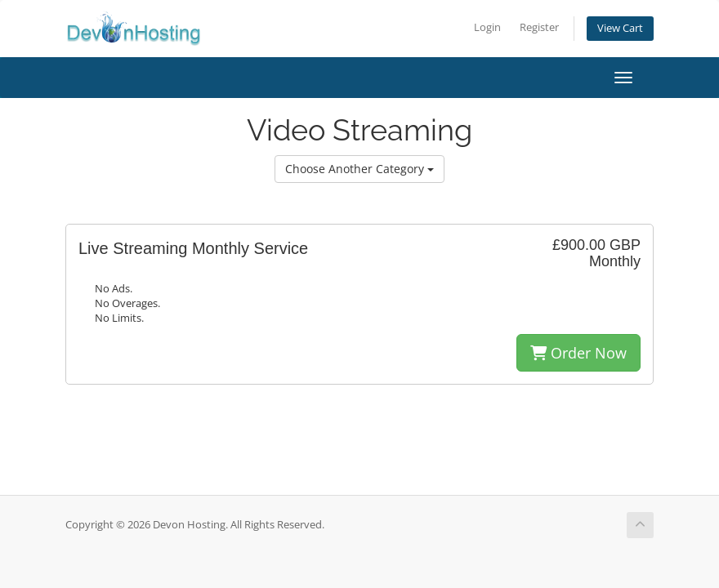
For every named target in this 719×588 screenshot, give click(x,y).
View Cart (620, 28)
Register (539, 27)
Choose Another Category (359, 169)
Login (487, 27)
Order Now (578, 353)
